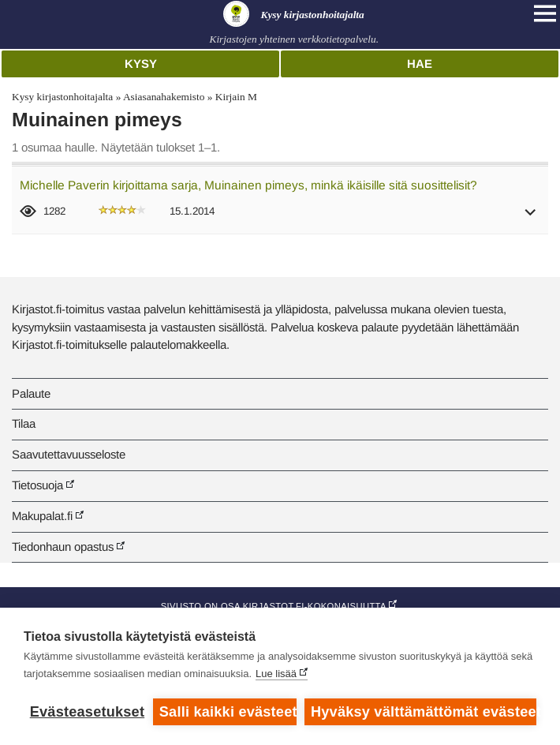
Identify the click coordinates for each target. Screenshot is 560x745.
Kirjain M (236, 97)
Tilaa (24, 423)
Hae (420, 64)
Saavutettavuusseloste (69, 454)
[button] (531, 217)
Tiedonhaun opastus (63, 547)
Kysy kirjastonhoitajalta (62, 97)
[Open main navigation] (545, 13)
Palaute (31, 393)
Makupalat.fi (42, 516)
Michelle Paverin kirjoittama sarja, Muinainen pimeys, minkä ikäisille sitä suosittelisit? (248, 185)
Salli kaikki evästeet (228, 712)
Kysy (141, 64)
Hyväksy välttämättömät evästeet (424, 712)
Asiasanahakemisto (164, 97)
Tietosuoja (37, 485)
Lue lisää (276, 674)
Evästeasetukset (87, 712)
